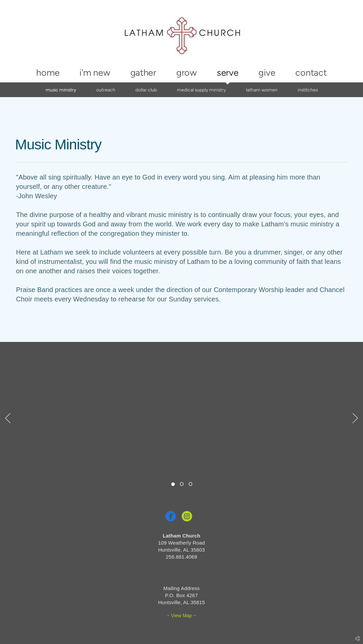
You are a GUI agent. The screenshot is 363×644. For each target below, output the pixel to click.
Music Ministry (61, 90)
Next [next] (355, 418)
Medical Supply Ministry (201, 90)
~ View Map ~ (181, 616)
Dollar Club (146, 90)
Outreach (106, 90)
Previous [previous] (8, 418)
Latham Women (262, 90)
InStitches (308, 90)
